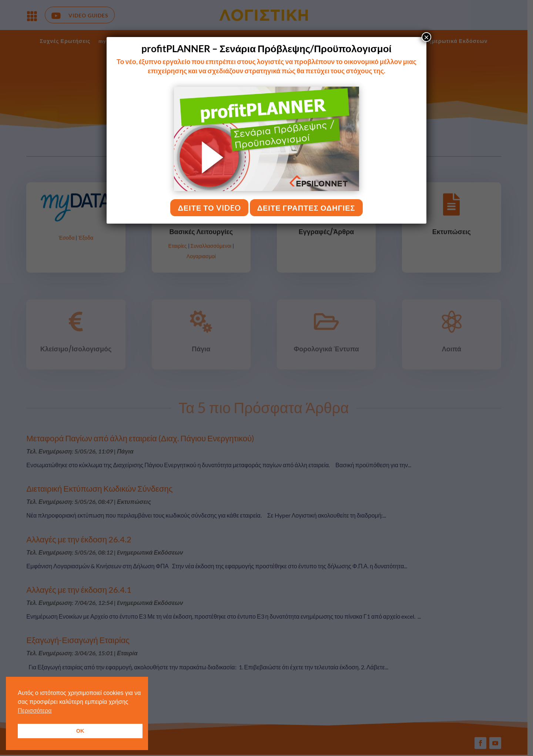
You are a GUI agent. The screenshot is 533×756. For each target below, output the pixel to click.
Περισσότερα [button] (35, 711)
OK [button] (80, 731)
